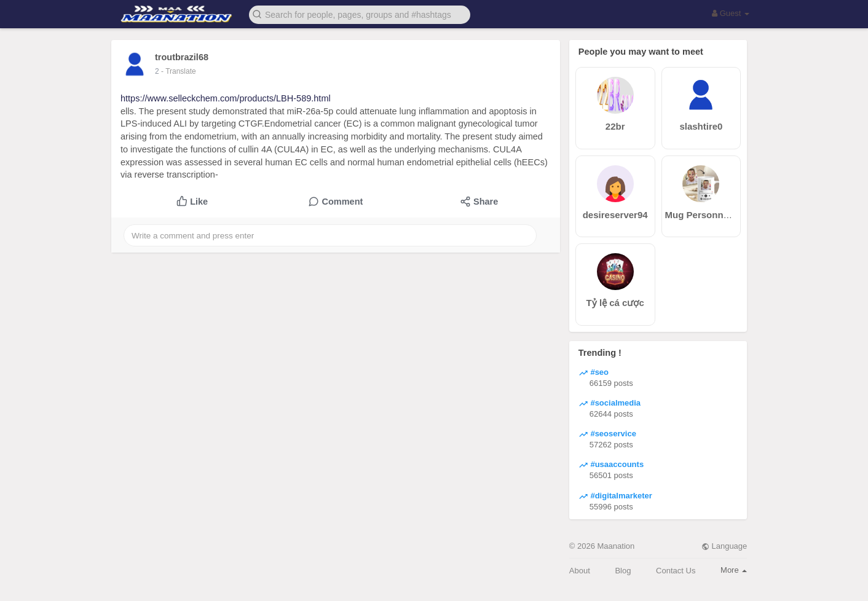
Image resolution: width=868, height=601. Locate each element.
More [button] (734, 570)
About (580, 571)
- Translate (179, 71)
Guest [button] (731, 13)
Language (724, 546)
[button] (360, 14)
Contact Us (676, 571)
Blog (623, 571)
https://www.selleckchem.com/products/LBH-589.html (226, 98)
